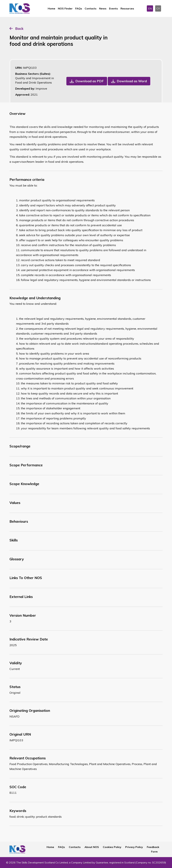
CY (158, 8)
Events (113, 8)
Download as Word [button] (132, 81)
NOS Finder (65, 8)
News (103, 8)
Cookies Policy (112, 847)
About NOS (92, 847)
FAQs (79, 8)
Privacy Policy (134, 847)
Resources (127, 8)
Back (19, 29)
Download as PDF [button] (90, 81)
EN (150, 8)
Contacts (91, 8)
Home (52, 8)
